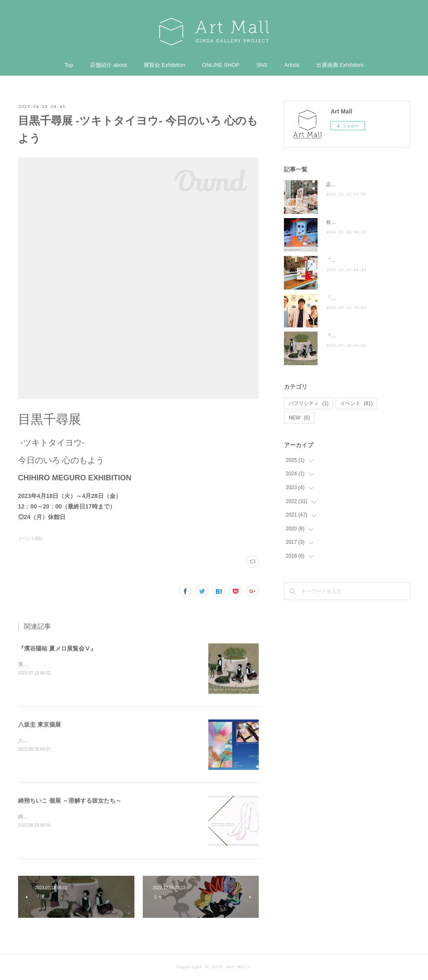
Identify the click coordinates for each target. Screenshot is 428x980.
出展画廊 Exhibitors (340, 65)
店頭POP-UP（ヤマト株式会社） (363, 184)
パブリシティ (309, 403)
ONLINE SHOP (221, 65)
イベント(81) (30, 539)
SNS (262, 65)
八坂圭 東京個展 (39, 724)
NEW (299, 418)
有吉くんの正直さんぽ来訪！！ (361, 222)
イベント (356, 403)
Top (69, 65)
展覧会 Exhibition (164, 65)
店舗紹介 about (108, 65)
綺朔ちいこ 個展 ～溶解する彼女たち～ (70, 801)
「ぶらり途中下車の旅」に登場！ (364, 298)
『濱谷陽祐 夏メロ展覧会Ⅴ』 (57, 648)
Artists (292, 65)
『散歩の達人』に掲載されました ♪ (368, 260)
